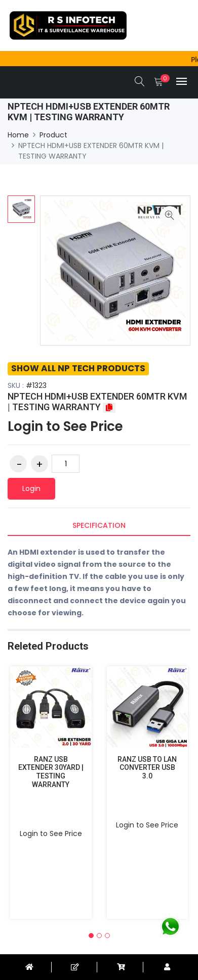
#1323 (36, 385)
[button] (91, 936)
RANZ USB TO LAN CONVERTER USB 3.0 (147, 768)
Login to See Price (65, 426)
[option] (21, 209)
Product (53, 135)
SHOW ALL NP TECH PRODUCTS (78, 368)
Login (31, 488)
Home (18, 135)
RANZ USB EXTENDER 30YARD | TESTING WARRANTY (51, 772)
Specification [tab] (99, 525)
